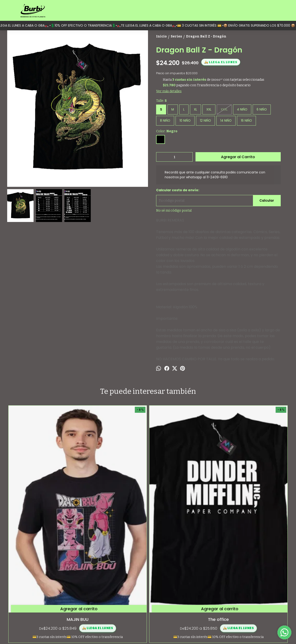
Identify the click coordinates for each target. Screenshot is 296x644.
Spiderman (254, 514)
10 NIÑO (185, 121)
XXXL (224, 109)
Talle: (161, 101)
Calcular (267, 200)
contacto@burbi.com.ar (254, 608)
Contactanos (16, 603)
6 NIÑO (262, 109)
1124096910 (245, 600)
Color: (167, 131)
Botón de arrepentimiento (192, 633)
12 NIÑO (205, 121)
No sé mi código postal (174, 211)
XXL (209, 109)
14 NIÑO (226, 121)
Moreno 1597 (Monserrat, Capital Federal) (260, 589)
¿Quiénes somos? (19, 593)
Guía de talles (16, 598)
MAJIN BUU (42, 514)
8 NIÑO (165, 121)
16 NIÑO (246, 121)
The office (113, 514)
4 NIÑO (242, 109)
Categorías (14, 588)
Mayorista (14, 608)
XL (195, 109)
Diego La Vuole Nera (183, 514)
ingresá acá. (171, 633)
